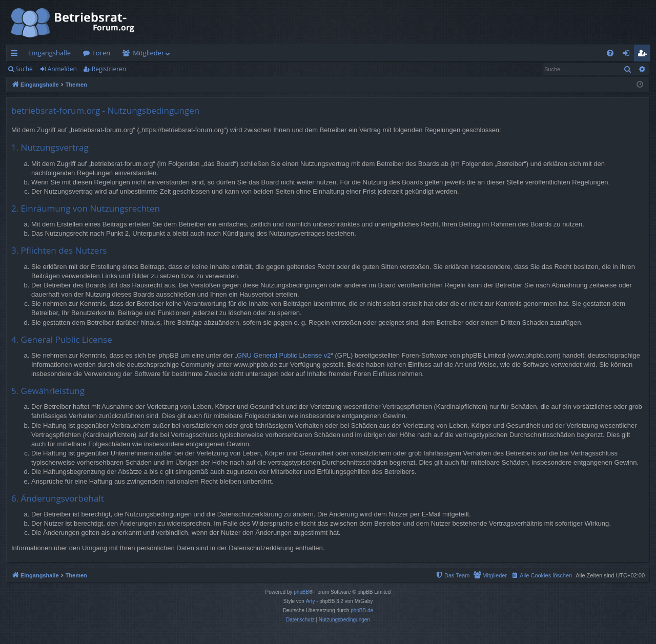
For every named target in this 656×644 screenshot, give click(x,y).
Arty (311, 601)
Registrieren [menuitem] (644, 55)
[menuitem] (610, 53)
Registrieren (109, 69)
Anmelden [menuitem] (629, 55)
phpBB (301, 592)
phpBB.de (362, 610)
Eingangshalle (49, 53)
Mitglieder (148, 53)
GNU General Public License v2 (284, 355)
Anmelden (62, 69)
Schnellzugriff (16, 55)
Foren (101, 53)
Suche (24, 69)
